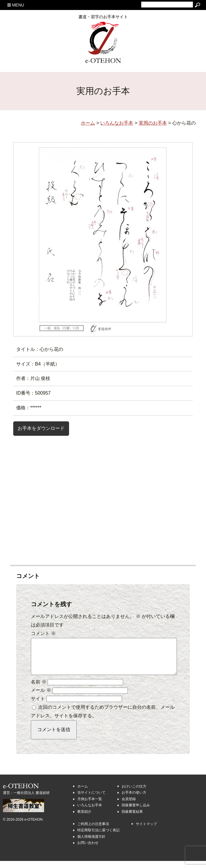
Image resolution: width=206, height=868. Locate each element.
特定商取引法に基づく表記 (98, 837)
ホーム (83, 793)
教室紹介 (84, 819)
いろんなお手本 (90, 812)
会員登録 (129, 806)
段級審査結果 (132, 819)
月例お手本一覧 (90, 806)
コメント (43, 633)
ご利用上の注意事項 (93, 831)
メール (41, 697)
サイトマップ (146, 831)
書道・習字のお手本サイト (103, 17)
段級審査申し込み (136, 812)
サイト (38, 706)
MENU (16, 5)
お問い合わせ (88, 850)
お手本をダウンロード (41, 428)
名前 (38, 689)
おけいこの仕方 (134, 793)
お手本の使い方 (134, 800)
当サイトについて (91, 800)
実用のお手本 (153, 123)
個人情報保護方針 (91, 844)
